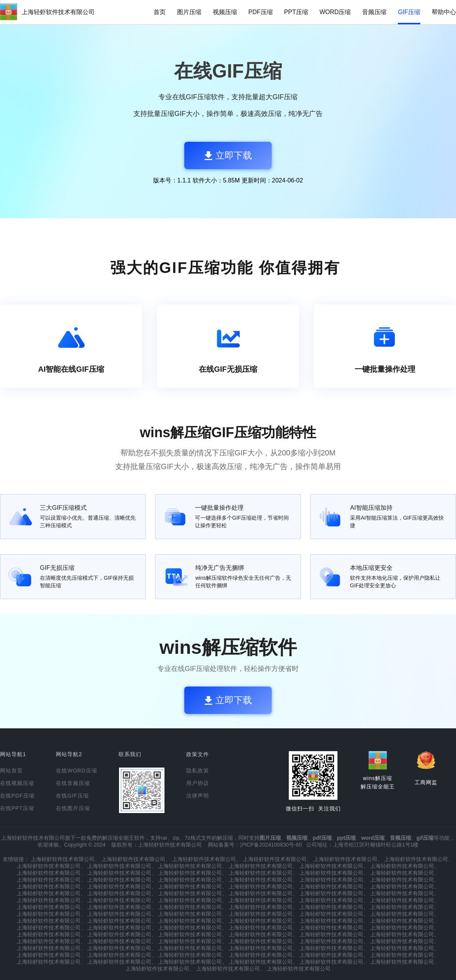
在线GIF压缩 (72, 796)
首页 (160, 12)
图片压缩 (189, 12)
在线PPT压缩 (17, 808)
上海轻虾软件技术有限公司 (58, 12)
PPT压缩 (296, 12)
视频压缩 (225, 12)
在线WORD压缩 (76, 771)
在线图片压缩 (73, 808)
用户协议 (198, 783)
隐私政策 (198, 771)
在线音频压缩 (73, 783)
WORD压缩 (335, 12)
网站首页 (11, 771)
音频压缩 (374, 12)
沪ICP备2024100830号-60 (271, 845)
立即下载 (228, 155)
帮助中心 (444, 12)
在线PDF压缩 (17, 796)
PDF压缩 (261, 12)
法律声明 (198, 796)
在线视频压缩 (17, 783)
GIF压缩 (409, 12)
